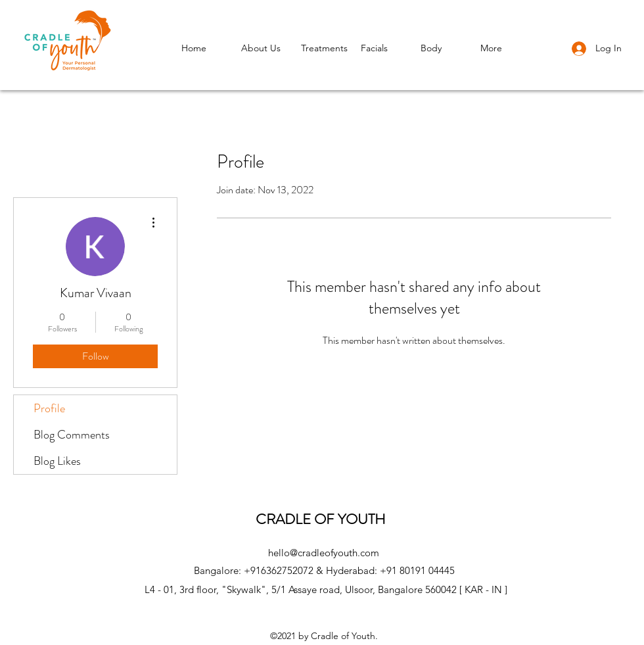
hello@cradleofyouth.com (324, 553)
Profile (49, 408)
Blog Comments (72, 435)
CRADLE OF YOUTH (324, 519)
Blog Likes (57, 461)
